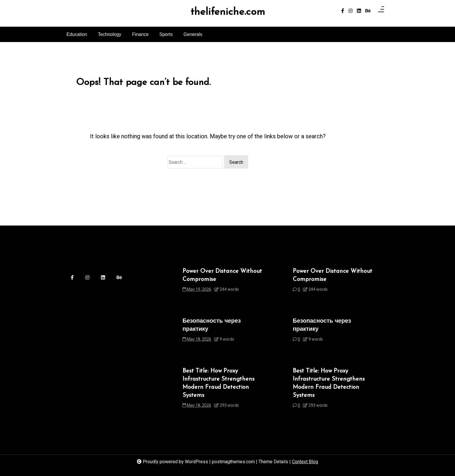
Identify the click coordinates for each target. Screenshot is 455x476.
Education (77, 34)
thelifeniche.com (228, 12)
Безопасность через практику (212, 325)
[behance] (368, 11)
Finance (140, 34)
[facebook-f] (343, 11)
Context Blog (305, 462)
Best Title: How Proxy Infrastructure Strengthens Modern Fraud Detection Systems (219, 383)
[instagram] (351, 11)
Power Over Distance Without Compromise (222, 275)
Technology (110, 34)
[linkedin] (359, 11)
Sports (166, 34)
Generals (193, 34)
